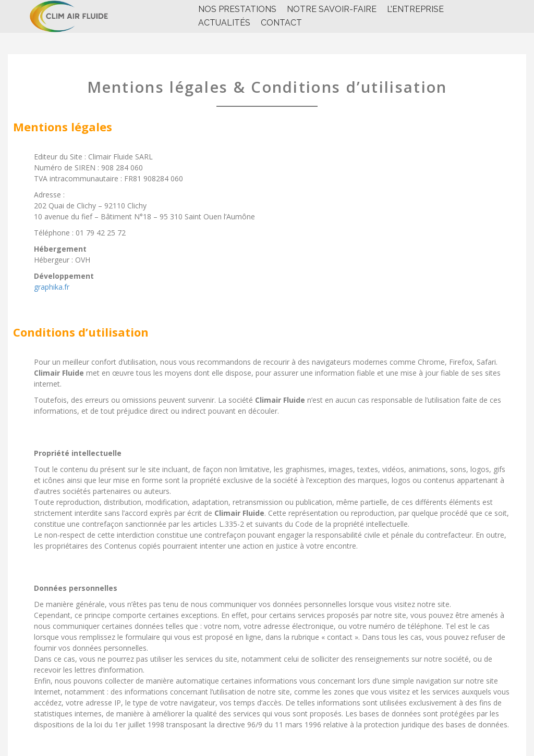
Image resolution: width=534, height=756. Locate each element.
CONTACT (281, 23)
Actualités (224, 23)
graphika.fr (52, 287)
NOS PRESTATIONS (237, 9)
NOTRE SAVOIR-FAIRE (332, 9)
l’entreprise (415, 9)
